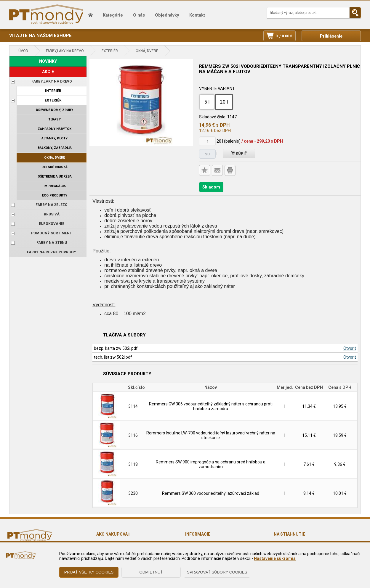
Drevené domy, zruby (55, 110)
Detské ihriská (55, 167)
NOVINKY (48, 61)
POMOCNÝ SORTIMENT (52, 233)
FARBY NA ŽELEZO (52, 205)
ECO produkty (55, 195)
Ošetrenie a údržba (55, 177)
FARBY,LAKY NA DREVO (65, 51)
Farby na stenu (52, 243)
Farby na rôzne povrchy (52, 252)
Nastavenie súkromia (275, 558)
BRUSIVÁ (52, 214)
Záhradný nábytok (55, 129)
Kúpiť (239, 153)
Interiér (53, 91)
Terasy (55, 119)
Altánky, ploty (55, 138)
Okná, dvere (147, 51)
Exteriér (110, 51)
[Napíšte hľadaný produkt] (308, 13)
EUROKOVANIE (52, 224)
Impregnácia (55, 186)
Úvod (23, 51)
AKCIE (48, 72)
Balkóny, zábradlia (55, 148)
